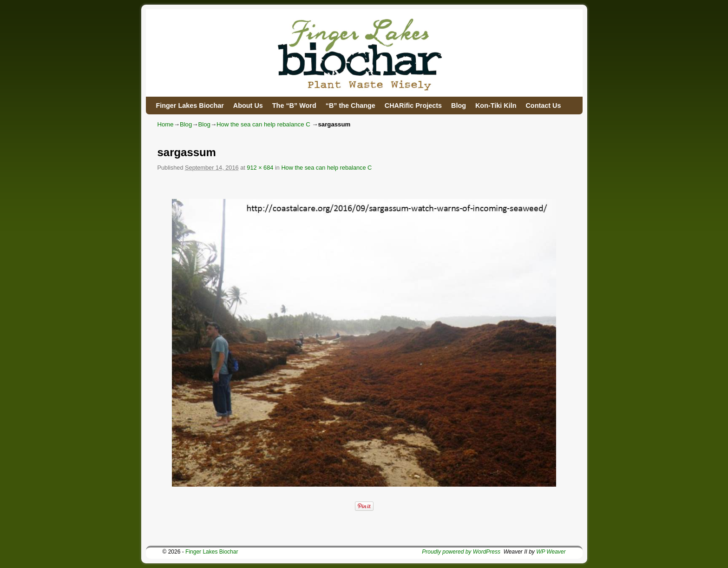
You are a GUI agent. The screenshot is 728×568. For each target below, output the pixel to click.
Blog (459, 106)
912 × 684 (260, 168)
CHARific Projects (413, 106)
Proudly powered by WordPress (461, 552)
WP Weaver (551, 552)
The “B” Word (294, 106)
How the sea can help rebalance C (263, 124)
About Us (248, 106)
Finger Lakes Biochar (190, 106)
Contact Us (543, 106)
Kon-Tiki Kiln (496, 106)
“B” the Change (351, 106)
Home (166, 124)
